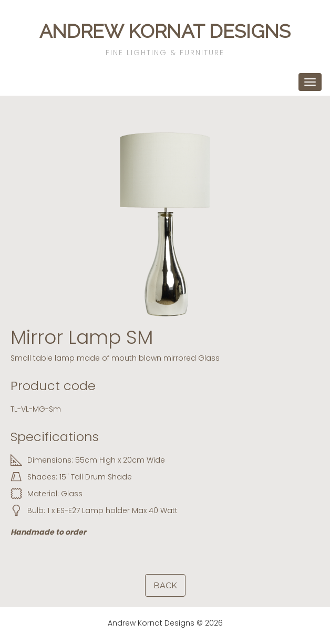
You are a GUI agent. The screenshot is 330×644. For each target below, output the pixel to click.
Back (165, 585)
